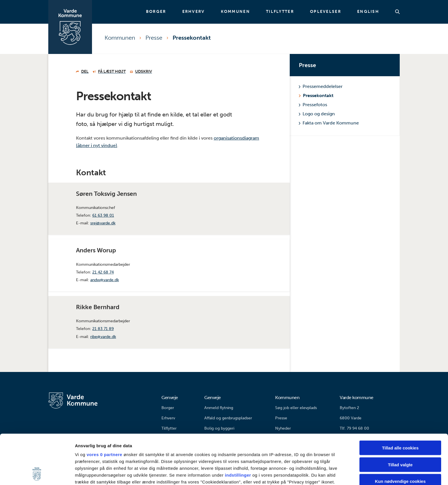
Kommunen (235, 12)
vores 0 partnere (104, 408)
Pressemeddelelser (321, 86)
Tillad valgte (400, 418)
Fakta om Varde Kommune (329, 123)
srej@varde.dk (103, 223)
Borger (156, 12)
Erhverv (194, 12)
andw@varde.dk (105, 280)
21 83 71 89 (103, 329)
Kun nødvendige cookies (400, 435)
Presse (154, 38)
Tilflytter (280, 12)
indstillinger (238, 429)
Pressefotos (313, 105)
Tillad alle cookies (400, 402)
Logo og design (317, 114)
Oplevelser (326, 12)
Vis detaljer (297, 474)
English (368, 12)
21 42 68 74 (103, 272)
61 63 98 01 (103, 215)
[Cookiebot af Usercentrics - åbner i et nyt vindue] (37, 474)
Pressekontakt (192, 38)
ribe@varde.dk (103, 337)
